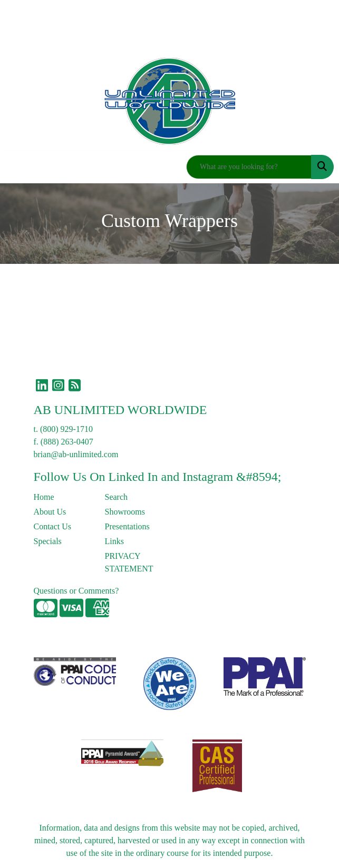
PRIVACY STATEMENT (129, 562)
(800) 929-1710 (66, 429)
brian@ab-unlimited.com (76, 454)
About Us (50, 512)
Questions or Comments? (76, 591)
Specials (48, 541)
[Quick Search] (249, 167)
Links (114, 541)
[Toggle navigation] (16, 167)
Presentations (127, 526)
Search (117, 497)
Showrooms (125, 512)
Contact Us (53, 526)
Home (44, 497)
